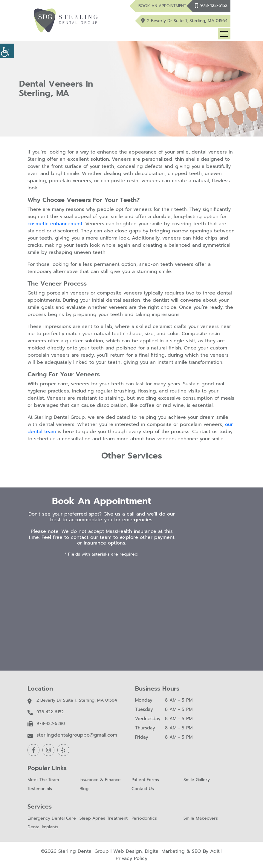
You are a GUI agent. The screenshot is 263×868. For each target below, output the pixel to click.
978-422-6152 (214, 6)
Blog (84, 789)
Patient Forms (145, 780)
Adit (215, 851)
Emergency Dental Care (52, 819)
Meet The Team (43, 780)
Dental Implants (43, 827)
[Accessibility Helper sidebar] (7, 51)
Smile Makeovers (201, 819)
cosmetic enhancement (55, 224)
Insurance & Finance (100, 780)
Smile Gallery (197, 780)
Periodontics (144, 819)
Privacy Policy (131, 858)
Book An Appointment (162, 6)
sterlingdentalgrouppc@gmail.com (77, 735)
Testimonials (40, 789)
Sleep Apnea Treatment (104, 819)
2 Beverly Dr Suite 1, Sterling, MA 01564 (187, 21)
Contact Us (143, 789)
